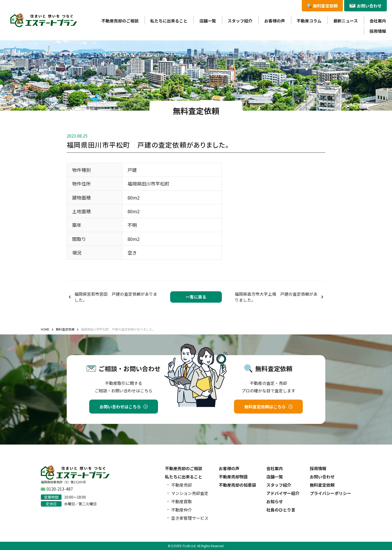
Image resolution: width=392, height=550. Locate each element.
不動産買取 (182, 501)
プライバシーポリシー (330, 493)
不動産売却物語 (233, 477)
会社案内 (378, 21)
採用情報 (378, 31)
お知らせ (275, 501)
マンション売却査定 (190, 493)
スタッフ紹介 (240, 21)
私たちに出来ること (169, 21)
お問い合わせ (322, 477)
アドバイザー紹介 (283, 493)
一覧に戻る (196, 297)
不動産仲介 (182, 510)
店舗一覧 (208, 21)
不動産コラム (309, 21)
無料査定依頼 (322, 485)
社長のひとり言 (281, 510)
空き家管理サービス (190, 518)
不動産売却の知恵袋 (237, 485)
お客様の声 (275, 21)
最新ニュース (346, 21)
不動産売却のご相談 (120, 21)
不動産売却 (182, 485)
